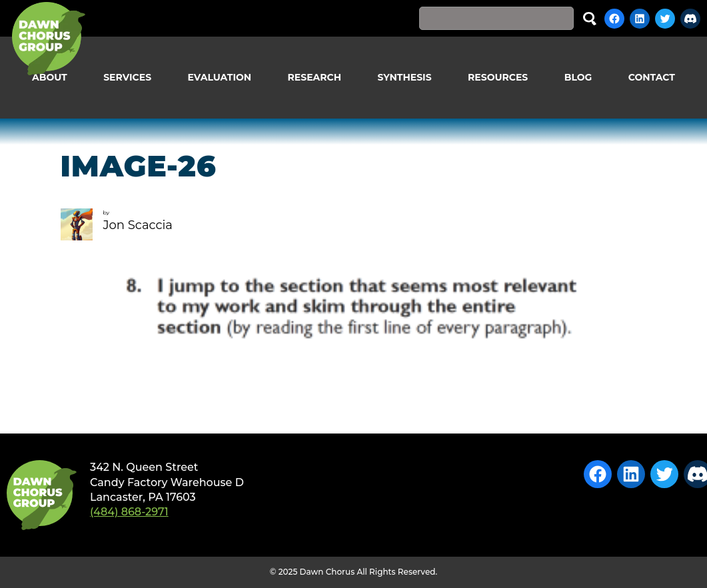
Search (590, 18)
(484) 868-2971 (129, 512)
